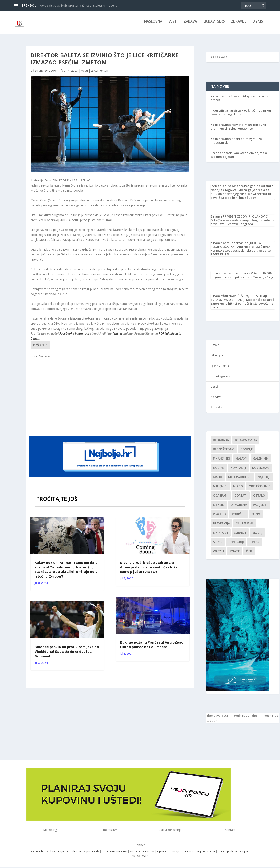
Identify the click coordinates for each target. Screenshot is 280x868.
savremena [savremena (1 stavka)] (245, 526)
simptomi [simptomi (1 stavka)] (221, 535)
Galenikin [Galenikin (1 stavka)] (261, 461)
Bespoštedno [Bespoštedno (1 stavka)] (224, 452)
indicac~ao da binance (227, 189)
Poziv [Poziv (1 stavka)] (256, 517)
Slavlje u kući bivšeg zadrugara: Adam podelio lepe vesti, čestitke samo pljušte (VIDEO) (149, 570)
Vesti (173, 25)
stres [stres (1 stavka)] (218, 545)
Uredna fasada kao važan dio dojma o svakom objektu (239, 158)
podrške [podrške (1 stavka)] (239, 517)
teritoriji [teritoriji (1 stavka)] (236, 545)
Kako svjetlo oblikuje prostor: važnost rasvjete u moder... (78, 5)
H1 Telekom (74, 854)
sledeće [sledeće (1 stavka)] (240, 535)
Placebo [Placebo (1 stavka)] (219, 517)
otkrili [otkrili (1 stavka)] (219, 508)
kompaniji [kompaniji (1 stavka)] (238, 471)
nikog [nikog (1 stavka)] (238, 489)
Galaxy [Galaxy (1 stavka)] (241, 461)
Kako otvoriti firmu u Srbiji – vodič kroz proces (239, 101)
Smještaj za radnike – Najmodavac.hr (193, 854)
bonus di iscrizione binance (230, 276)
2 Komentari (100, 73)
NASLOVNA (153, 25)
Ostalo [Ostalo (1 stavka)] (259, 498)
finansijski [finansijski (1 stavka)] (221, 461)
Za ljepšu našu (55, 854)
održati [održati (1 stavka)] (241, 498)
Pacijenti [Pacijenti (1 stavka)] (260, 508)
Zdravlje (239, 25)
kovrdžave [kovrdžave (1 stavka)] (261, 471)
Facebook (66, 336)
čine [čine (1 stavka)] (249, 554)
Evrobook (149, 854)
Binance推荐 (219, 299)
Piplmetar (163, 854)
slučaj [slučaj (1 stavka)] (257, 535)
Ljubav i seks (214, 25)
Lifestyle (217, 358)
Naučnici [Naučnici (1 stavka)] (220, 489)
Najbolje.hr (37, 854)
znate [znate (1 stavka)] (235, 554)
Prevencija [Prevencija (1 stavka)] (221, 526)
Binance (216, 219)
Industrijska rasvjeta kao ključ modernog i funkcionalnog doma (242, 115)
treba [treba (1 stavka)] (255, 545)
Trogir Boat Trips (245, 718)
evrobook (51, 73)
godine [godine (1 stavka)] (219, 471)
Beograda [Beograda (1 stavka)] (221, 443)
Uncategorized (221, 379)
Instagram (82, 336)
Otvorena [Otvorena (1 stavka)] (239, 508)
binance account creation (229, 246)
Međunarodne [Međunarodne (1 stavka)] (240, 480)
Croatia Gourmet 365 (115, 854)
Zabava (190, 25)
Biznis (258, 25)
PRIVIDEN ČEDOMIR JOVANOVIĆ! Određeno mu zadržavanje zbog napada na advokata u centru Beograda (243, 223)
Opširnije (40, 348)
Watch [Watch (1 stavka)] (218, 554)
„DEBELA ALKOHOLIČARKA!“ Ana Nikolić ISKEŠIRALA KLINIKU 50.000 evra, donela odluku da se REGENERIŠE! (241, 252)
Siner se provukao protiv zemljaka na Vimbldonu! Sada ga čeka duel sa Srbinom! (67, 655)
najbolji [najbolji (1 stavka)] (264, 480)
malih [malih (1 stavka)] (218, 480)
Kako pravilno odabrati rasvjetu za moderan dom (236, 144)
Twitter (117, 336)
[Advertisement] (111, 400)
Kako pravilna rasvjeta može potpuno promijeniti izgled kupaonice (238, 129)
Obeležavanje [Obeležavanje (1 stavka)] (260, 489)
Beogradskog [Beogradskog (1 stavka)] (246, 443)
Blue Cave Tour (217, 718)
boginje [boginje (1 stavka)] (247, 452)
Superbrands (91, 854)
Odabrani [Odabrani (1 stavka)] (221, 498)
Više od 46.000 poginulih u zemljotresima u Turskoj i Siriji (242, 278)
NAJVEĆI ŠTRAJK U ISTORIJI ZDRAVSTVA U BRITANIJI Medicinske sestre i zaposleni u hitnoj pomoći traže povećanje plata (242, 305)
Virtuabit (135, 854)
